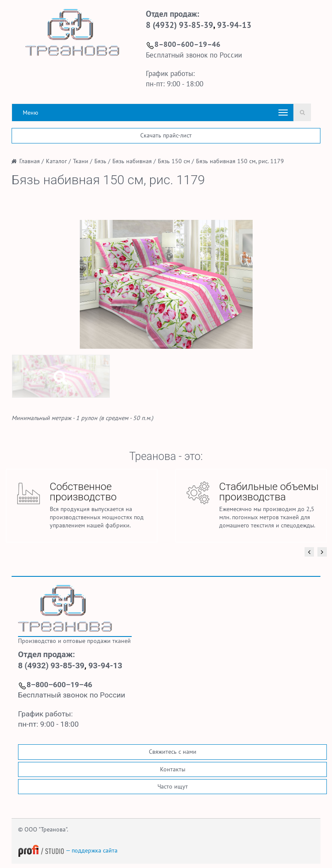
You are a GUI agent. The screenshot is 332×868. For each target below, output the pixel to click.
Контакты (173, 769)
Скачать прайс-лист (166, 135)
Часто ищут (173, 786)
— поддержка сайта (68, 850)
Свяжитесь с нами (173, 752)
